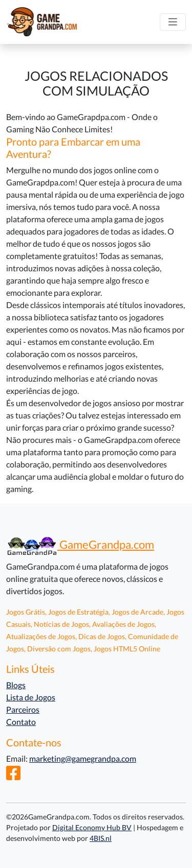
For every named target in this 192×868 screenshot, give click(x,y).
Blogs (16, 685)
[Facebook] (13, 776)
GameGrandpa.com (80, 545)
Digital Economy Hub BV (92, 827)
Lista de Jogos (31, 697)
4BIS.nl (101, 838)
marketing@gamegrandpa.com (83, 758)
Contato (21, 722)
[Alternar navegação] (173, 22)
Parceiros (23, 709)
